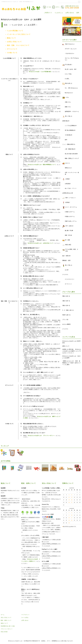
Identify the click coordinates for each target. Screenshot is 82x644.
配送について (11, 38)
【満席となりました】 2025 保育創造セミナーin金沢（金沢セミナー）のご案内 (72, 363)
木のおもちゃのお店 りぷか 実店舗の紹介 (40, 72)
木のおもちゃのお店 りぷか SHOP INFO (72, 342)
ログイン (56, 7)
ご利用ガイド (48, 13)
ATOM (6, 632)
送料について (66, 346)
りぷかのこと (59, 13)
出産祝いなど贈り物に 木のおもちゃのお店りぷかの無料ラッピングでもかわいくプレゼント (72, 351)
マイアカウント (25, 615)
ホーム (3, 615)
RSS (2, 632)
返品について (4, 623)
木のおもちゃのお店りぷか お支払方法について (41, 243)
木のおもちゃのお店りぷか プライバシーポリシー (41, 436)
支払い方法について (6, 617)
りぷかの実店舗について (15, 31)
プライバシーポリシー (7, 629)
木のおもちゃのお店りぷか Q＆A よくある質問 (72, 357)
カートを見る (25, 617)
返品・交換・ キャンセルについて (18, 45)
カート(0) (47, 7)
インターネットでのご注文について (19, 34)
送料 (78, 13)
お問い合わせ (70, 13)
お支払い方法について (14, 42)
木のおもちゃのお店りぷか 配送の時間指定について (42, 165)
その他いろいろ (12, 53)
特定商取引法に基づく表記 (8, 626)
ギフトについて (12, 49)
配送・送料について (6, 620)
